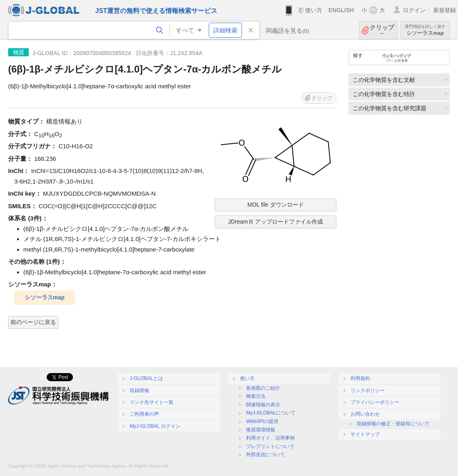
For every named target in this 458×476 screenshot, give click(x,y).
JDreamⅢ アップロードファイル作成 (276, 222)
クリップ (382, 30)
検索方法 (256, 396)
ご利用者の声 (144, 414)
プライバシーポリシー (375, 402)
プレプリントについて (270, 446)
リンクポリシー (368, 391)
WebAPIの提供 (262, 421)
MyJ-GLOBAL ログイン (155, 426)
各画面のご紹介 (263, 388)
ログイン (414, 10)
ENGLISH (341, 10)
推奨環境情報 (261, 430)
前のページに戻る (33, 322)
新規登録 (445, 10)
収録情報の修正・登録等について (393, 424)
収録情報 (139, 391)
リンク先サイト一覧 (152, 402)
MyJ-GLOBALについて (271, 413)
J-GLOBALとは (146, 378)
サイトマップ (365, 434)
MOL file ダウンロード (276, 205)
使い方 (314, 10)
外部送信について (265, 455)
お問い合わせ (365, 414)
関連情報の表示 (263, 405)
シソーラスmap (425, 30)
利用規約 (360, 378)
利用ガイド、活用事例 (270, 438)
